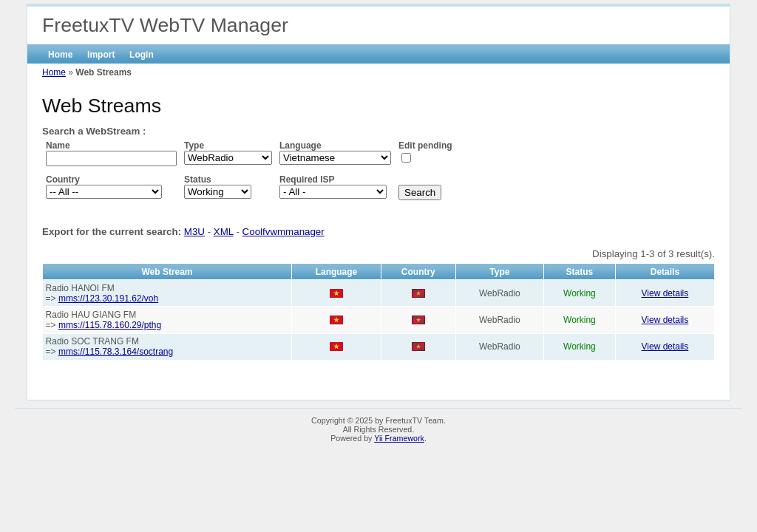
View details (665, 293)
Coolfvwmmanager (284, 232)
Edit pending (425, 146)
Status (198, 180)
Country (63, 180)
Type (194, 146)
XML (224, 232)
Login (142, 55)
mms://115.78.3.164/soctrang (116, 352)
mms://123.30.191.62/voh (108, 299)
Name (58, 146)
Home (60, 55)
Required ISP (307, 180)
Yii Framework (399, 438)
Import (101, 55)
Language (301, 146)
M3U (194, 232)
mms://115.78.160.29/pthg (110, 325)
